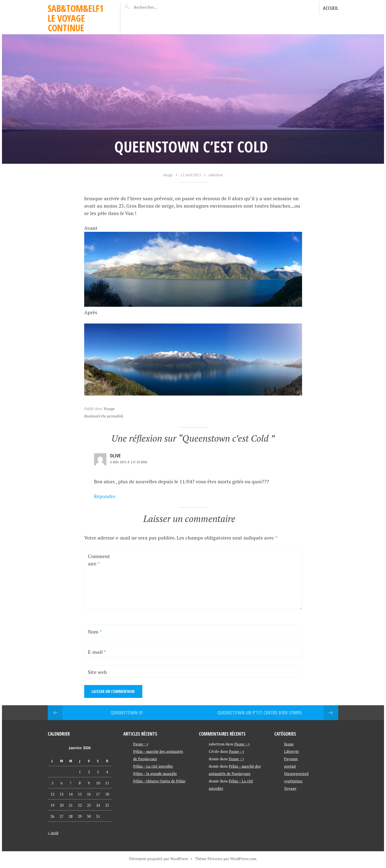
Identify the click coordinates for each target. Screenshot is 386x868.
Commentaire (99, 560)
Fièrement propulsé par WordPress (159, 859)
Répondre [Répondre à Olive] (105, 496)
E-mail (97, 652)
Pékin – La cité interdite (153, 766)
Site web (97, 672)
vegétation (293, 781)
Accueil (331, 8)
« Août (53, 833)
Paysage (291, 759)
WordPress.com (243, 859)
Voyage (109, 409)
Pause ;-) (141, 744)
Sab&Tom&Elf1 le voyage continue (76, 18)
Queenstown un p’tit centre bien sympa (260, 713)
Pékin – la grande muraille (155, 774)
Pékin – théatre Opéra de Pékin (159, 781)
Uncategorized (296, 774)
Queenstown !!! (127, 713)
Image (168, 175)
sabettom (216, 175)
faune (289, 744)
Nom (95, 632)
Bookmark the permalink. (104, 416)
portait (290, 766)
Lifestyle (291, 751)
